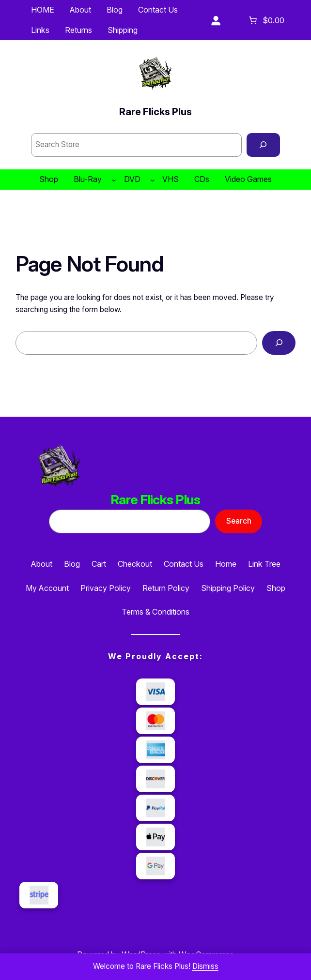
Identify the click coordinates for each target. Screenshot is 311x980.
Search (239, 521)
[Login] (216, 20)
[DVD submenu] (153, 180)
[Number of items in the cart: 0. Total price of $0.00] (266, 20)
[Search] (263, 145)
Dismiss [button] (205, 966)
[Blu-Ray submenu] (114, 180)
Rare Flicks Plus (155, 112)
